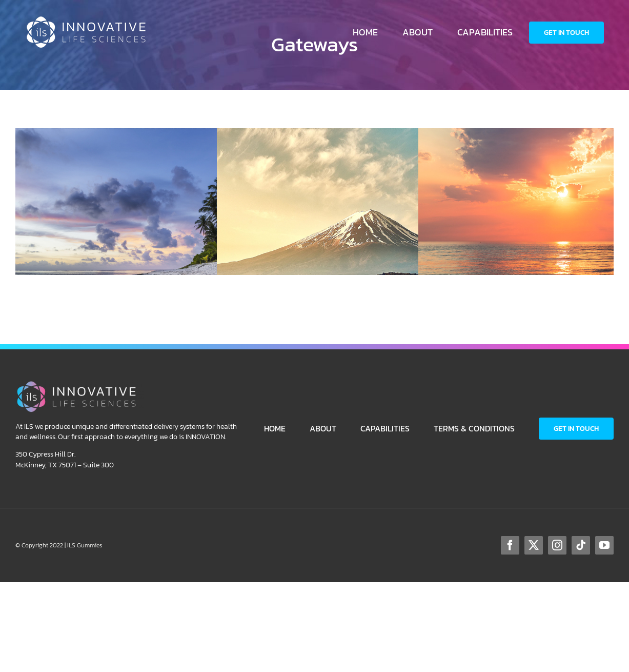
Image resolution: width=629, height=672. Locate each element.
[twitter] (534, 545)
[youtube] (604, 545)
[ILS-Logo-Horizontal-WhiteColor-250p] (89, 20)
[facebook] (510, 545)
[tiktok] (581, 545)
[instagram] (557, 545)
